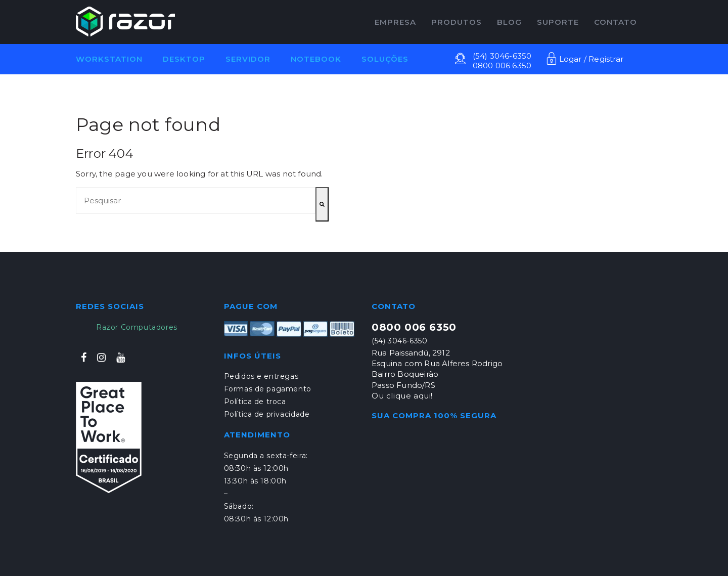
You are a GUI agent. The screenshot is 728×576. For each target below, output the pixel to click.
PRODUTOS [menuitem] (457, 22)
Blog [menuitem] (509, 22)
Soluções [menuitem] (385, 59)
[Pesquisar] (322, 204)
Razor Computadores (137, 327)
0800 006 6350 (502, 65)
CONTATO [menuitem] (616, 22)
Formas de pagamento (268, 389)
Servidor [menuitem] (248, 59)
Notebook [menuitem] (316, 59)
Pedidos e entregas (261, 376)
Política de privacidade (267, 414)
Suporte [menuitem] (558, 22)
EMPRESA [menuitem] (395, 22)
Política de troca (255, 402)
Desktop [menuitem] (184, 59)
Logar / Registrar (585, 59)
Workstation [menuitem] (109, 59)
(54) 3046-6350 (502, 56)
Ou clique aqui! (402, 396)
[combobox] (196, 201)
